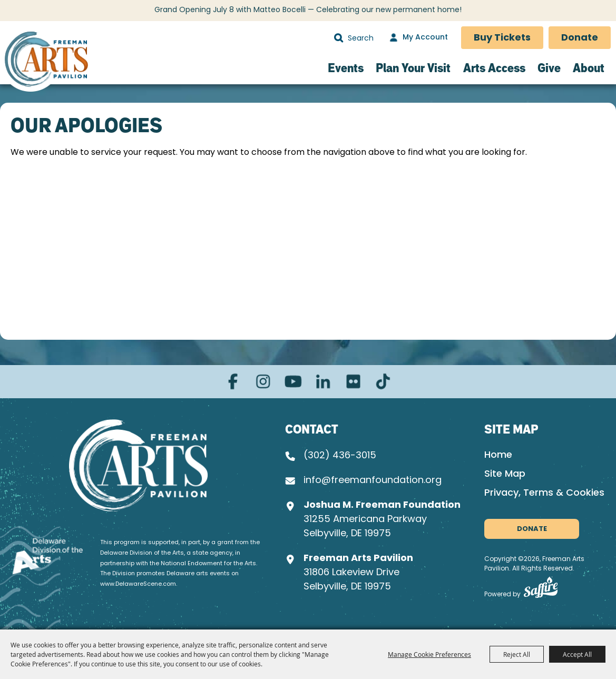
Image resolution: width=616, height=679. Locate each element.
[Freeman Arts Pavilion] (46, 61)
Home (498, 455)
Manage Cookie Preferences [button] (429, 654)
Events (346, 68)
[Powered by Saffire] (541, 590)
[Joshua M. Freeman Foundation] (138, 465)
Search (339, 38)
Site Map (505, 474)
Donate (580, 38)
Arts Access (494, 68)
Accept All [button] (577, 654)
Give (549, 68)
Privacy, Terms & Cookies (544, 493)
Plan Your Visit (413, 68)
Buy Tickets (502, 38)
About (589, 68)
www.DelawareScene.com (138, 584)
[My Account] (417, 38)
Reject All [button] (517, 654)
